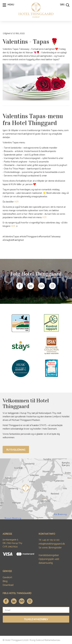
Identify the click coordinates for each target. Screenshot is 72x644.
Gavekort (7, 577)
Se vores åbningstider (50, 547)
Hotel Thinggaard (14, 640)
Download (8, 585)
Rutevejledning (16, 450)
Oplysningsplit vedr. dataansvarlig (49, 561)
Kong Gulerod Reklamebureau (45, 640)
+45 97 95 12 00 (51, 540)
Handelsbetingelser (49, 555)
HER (16, 201)
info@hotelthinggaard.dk (52, 543)
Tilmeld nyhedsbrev (36, 619)
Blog (5, 581)
